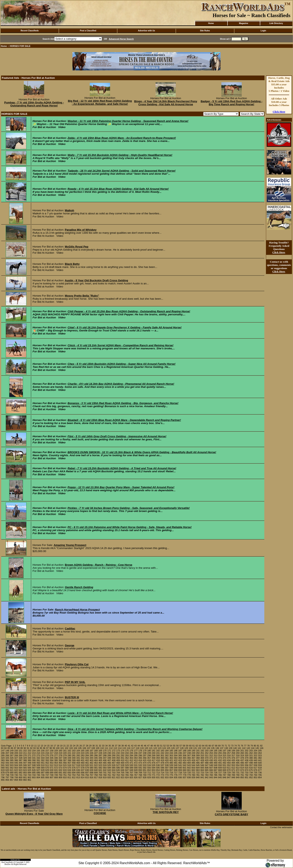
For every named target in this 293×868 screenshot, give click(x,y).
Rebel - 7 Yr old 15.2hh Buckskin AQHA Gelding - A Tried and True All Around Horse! (122, 468)
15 (48, 746)
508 (34, 765)
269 (21, 755)
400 (78, 760)
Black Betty (72, 264)
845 (220, 777)
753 (74, 775)
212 (30, 753)
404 (96, 760)
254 (216, 753)
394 (52, 760)
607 (211, 768)
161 (65, 751)
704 (118, 773)
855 (3, 780)
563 (16, 768)
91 (28, 748)
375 (229, 758)
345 (96, 758)
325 (7, 758)
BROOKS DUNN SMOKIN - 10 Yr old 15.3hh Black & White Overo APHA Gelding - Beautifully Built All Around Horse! (142, 452)
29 (90, 746)
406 (105, 760)
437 (242, 760)
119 (142, 748)
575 (69, 768)
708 (136, 773)
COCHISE (100, 813)
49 (155, 746)
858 (16, 780)
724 (207, 773)
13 (42, 746)
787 (224, 775)
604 (198, 768)
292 (122, 755)
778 (185, 775)
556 (247, 765)
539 (171, 765)
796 (3, 777)
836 (180, 777)
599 (176, 768)
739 (12, 775)
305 (180, 755)
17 (55, 746)
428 (202, 760)
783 (207, 775)
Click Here (279, 112)
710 (145, 773)
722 (198, 773)
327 (16, 758)
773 (162, 775)
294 (131, 755)
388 (25, 760)
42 (132, 746)
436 (238, 760)
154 (34, 751)
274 (43, 755)
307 (189, 755)
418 (158, 760)
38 (119, 746)
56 (177, 746)
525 (109, 765)
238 (145, 753)
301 (162, 755)
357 (149, 758)
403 (92, 760)
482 (180, 763)
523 (100, 765)
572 (56, 768)
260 (242, 753)
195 (216, 751)
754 (78, 775)
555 (242, 765)
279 (65, 755)
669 (224, 770)
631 (56, 770)
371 (211, 758)
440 (256, 760)
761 (109, 775)
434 (229, 760)
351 (122, 758)
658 (176, 770)
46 (145, 746)
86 (12, 748)
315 (224, 755)
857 (12, 780)
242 (162, 753)
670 (229, 770)
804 (38, 777)
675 (251, 770)
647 (127, 770)
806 (47, 777)
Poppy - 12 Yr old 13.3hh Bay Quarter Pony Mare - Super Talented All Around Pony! (121, 487)
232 (118, 753)
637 (83, 770)
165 (83, 751)
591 (140, 768)
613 (238, 768)
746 (43, 775)
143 (248, 748)
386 (16, 760)
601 (185, 768)
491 (220, 763)
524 (105, 765)
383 (3, 760)
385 (12, 760)
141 (239, 748)
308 (194, 755)
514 (60, 765)
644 (114, 770)
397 (65, 760)
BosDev (8, 864)
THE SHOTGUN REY (166, 812)
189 (189, 751)
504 (16, 765)
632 (60, 770)
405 (100, 760)
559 (260, 765)
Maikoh (70, 210)
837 (185, 777)
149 (12, 751)
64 (203, 746)
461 (87, 763)
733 (247, 773)
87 (15, 748)
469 (122, 763)
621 (12, 770)
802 (30, 777)
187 (180, 751)
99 (54, 748)
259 (238, 753)
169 (100, 751)
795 (260, 775)
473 (140, 763)
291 (118, 755)
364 (180, 758)
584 (109, 768)
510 (43, 765)
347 (105, 758)
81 (258, 746)
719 (185, 773)
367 (194, 758)
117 (133, 748)
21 (65, 746)
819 (105, 777)
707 (131, 773)
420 (167, 760)
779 (189, 775)
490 (216, 763)
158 (52, 751)
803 (34, 777)
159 (56, 751)
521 (92, 765)
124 (164, 748)
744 (34, 775)
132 (200, 748)
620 (7, 770)
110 (102, 748)
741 (21, 775)
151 (21, 751)
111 (106, 748)
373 (220, 758)
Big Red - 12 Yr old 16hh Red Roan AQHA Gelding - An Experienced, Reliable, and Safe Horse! (100, 102)
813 (78, 777)
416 (149, 760)
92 (31, 748)
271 (30, 755)
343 (87, 758)
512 (52, 765)
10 (32, 746)
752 (69, 775)
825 (131, 777)
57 (181, 746)
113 (115, 748)
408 (114, 760)
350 (118, 758)
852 (251, 777)
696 (83, 773)
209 (16, 753)
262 (251, 753)
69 (219, 746)
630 (52, 770)
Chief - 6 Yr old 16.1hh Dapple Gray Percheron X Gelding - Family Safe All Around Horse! (125, 327)
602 (189, 768)
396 (60, 760)
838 (189, 777)
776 (176, 775)
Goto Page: (7, 746)
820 (109, 777)
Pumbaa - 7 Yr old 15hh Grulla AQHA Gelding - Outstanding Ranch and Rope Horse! (34, 104)
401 (83, 760)
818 (100, 777)
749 (56, 775)
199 (233, 751)
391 (38, 760)
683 (25, 773)
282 (78, 755)
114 (120, 748)
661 (189, 770)
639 (92, 770)
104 (75, 748)
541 (180, 765)
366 (189, 758)
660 (185, 770)
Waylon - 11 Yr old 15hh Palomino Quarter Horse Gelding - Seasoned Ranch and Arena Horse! (128, 121)
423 (180, 760)
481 (176, 763)
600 (180, 768)
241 (158, 753)
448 (30, 763)
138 (226, 748)
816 (92, 777)
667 (216, 770)
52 (165, 746)
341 (78, 758)
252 (207, 753)
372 (216, 758)
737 (3, 775)
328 (21, 758)
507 (30, 765)
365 (185, 758)
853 (256, 777)
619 (3, 770)
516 (69, 765)
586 (118, 768)
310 (202, 755)
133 (204, 748)
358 (154, 758)
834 (171, 777)
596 (162, 768)
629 (47, 770)
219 (60, 753)
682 (21, 773)
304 (176, 755)
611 (229, 768)
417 (154, 760)
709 (140, 773)
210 (21, 753)
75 (239, 746)
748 (52, 775)
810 (65, 777)
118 (138, 748)
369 (202, 758)
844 (216, 777)
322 (256, 755)
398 (69, 760)
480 (171, 763)
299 (154, 755)
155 (38, 751)
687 (43, 773)
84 (5, 748)
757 (92, 775)
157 (47, 751)
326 (12, 758)
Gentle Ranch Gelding (79, 587)
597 (167, 768)
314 (220, 755)
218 (56, 753)
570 (47, 768)
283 (83, 755)
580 (92, 768)
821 (114, 777)
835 (176, 777)
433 (224, 760)
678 (3, 773)
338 (65, 758)
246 (180, 753)
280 (69, 755)
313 (216, 755)
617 (256, 768)
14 (45, 746)
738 (7, 775)
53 (168, 746)
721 (194, 773)
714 (162, 773)
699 (96, 773)
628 (43, 770)
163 (74, 751)
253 (211, 753)
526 (114, 765)
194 (211, 751)
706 (127, 773)
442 (3, 763)
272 (34, 755)
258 (233, 753)
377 (238, 758)
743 (30, 775)
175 (127, 751)
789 (233, 775)
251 (202, 753)
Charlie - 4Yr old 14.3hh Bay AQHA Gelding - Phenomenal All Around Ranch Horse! (121, 384)
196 (220, 751)
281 (74, 755)
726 (216, 773)
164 (78, 751)
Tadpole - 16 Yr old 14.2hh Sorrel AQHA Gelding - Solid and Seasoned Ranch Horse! (122, 171)
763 (118, 775)
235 (131, 753)
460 (83, 763)
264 (260, 753)
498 (251, 763)
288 (105, 755)
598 (171, 768)
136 (217, 748)
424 (185, 760)
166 (87, 751)
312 (211, 755)
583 (105, 768)
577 (78, 768)
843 (211, 777)
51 (161, 746)
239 (149, 753)
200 (238, 751)
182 (158, 751)
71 (226, 746)
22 (68, 746)
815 (87, 777)
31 (97, 746)
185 (171, 751)
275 (47, 755)
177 (136, 751)
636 (78, 770)
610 (224, 768)
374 (224, 758)
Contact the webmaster (281, 827)
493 (229, 763)
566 (30, 768)
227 (96, 753)
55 (174, 746)
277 (56, 755)
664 (202, 770)
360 (162, 758)
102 (67, 748)
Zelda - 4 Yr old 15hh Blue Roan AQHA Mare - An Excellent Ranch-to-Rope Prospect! (122, 138)
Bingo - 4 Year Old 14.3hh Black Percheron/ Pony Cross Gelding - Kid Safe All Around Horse (166, 103)
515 (65, 765)
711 (149, 773)
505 (21, 765)
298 (149, 755)
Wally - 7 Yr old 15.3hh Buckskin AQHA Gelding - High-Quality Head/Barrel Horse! (120, 155)
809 (60, 777)
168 (96, 751)
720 (189, 773)
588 (127, 768)
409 (118, 760)
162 (69, 751)
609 (220, 768)
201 (242, 751)
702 (109, 773)
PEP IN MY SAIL (75, 682)
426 (194, 760)
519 (83, 765)
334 (47, 758)
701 (105, 773)
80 (255, 746)
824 (127, 777)
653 (154, 770)
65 (207, 746)
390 (34, 760)
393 (47, 760)
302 (167, 755)
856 (7, 780)
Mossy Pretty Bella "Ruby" (82, 296)
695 (78, 773)
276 (52, 755)
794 (256, 775)
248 (189, 753)
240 (154, 753)
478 (162, 763)
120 (146, 748)
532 (140, 765)
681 (16, 773)
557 (251, 765)
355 (140, 758)
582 (100, 768)
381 (256, 758)
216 (47, 753)
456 (65, 763)
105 (80, 748)
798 (12, 777)
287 (100, 755)
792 (247, 775)
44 (139, 746)
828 (145, 777)
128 (182, 748)
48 (152, 746)
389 (30, 760)
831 (158, 777)
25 (77, 746)
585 (114, 768)
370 (207, 758)
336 (56, 758)
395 (56, 760)
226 (92, 753)
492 (224, 763)
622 (16, 770)
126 (173, 748)
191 (198, 751)
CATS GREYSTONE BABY (232, 814)
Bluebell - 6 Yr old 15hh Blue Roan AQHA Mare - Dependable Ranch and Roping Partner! (124, 420)
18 (58, 746)
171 (109, 751)
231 (114, 753)
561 (7, 768)
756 (87, 775)
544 (194, 765)
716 (171, 773)
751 (65, 775)
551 (224, 765)
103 (71, 748)
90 (25, 748)
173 (118, 751)
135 (213, 748)
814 (83, 777)
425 (189, 760)
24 (74, 746)
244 (171, 753)
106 (84, 748)
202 (247, 751)
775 (171, 775)
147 (3, 751)
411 (127, 760)
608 (216, 768)
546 (202, 765)
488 (207, 763)
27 (84, 746)
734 (251, 773)
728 (224, 773)
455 (60, 763)
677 (260, 770)
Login (263, 31)
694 (74, 773)
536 (158, 765)
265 (3, 755)
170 (105, 751)
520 (87, 765)
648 (131, 770)
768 (140, 775)
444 (12, 763)
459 (78, 763)
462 (92, 763)
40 (126, 746)
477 (158, 763)
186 (176, 751)
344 (92, 758)
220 (65, 753)
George (70, 645)
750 (60, 775)
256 (224, 753)
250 (198, 753)
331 (34, 758)
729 (229, 773)
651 (145, 770)
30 (94, 746)
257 (229, 753)
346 (100, 758)
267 (12, 755)
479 (167, 763)
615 (247, 768)
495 (238, 763)
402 (87, 760)
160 (60, 751)
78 (248, 746)
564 (21, 768)
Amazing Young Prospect (70, 545)
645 (118, 770)
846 (224, 777)
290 (114, 755)
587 (122, 768)
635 (74, 770)
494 (233, 763)
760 (105, 775)
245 (176, 753)
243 (167, 753)
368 (198, 758)
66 (210, 746)
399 (74, 760)
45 (142, 746)
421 (171, 760)
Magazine (243, 23)
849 (238, 777)
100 (58, 748)
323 (260, 755)
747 (47, 775)
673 (242, 770)
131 (195, 748)
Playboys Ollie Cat (77, 664)
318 (238, 755)
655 (162, 770)
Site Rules (205, 31)
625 (30, 770)
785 (216, 775)
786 (220, 775)
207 (7, 753)
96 (44, 748)
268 (16, 755)
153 (30, 751)
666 (211, 770)
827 (140, 777)
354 (136, 758)
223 (78, 753)
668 (220, 770)
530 (131, 765)
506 (25, 765)
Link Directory (276, 23)
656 (167, 770)
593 (149, 768)
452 (47, 763)
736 (260, 773)
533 (145, 765)
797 (7, 777)
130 (191, 748)
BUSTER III (72, 697)
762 (114, 775)
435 (233, 760)
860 (25, 780)
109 (98, 748)
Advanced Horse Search (121, 39)
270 (25, 755)
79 (252, 746)
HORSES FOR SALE (20, 46)
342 (83, 758)
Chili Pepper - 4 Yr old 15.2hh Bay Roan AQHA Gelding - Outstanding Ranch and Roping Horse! (129, 311)
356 (145, 758)
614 (242, 768)
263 (256, 753)
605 (202, 768)
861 (30, 780)
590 (136, 768)
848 (233, 777)
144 (253, 748)
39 (122, 746)
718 (180, 773)
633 (65, 770)
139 (231, 748)
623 (21, 770)
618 (260, 768)
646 (122, 770)
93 (35, 748)
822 (118, 777)
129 (186, 748)
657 (171, 770)
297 (145, 755)
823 (122, 777)
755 (83, 775)
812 (74, 777)
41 (129, 746)
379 (247, 758)
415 (145, 760)
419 (162, 760)
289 (109, 755)
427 (198, 760)
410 (122, 760)
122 (155, 748)
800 (21, 777)
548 (211, 765)
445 (16, 763)
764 (122, 775)
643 (109, 770)
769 (145, 775)
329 (25, 758)
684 (30, 773)
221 (69, 753)
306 (185, 755)
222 (74, 753)
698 (92, 773)
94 (38, 748)
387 (21, 760)
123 (160, 748)
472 (136, 763)
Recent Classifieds (30, 31)
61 (194, 746)
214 (38, 753)
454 (56, 763)
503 (12, 765)
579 (87, 768)
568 (38, 768)
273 (38, 755)
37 (116, 746)
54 (171, 746)
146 (262, 748)
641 (100, 770)
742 (25, 775)
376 (233, 758)
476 (154, 763)
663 (198, 770)
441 (260, 760)
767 (136, 775)
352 (127, 758)
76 (242, 746)
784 (211, 775)
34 (106, 746)
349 (114, 758)
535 (154, 765)
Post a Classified (88, 31)
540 (176, 765)
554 (238, 765)
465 (105, 763)
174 (122, 751)
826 (136, 777)
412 (131, 760)
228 (100, 753)
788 (229, 775)
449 (34, 763)
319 (242, 755)
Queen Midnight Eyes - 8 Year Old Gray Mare (34, 814)
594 (154, 768)
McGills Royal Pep (77, 247)
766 (131, 775)
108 (93, 748)
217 (52, 753)
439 (251, 760)
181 (154, 751)
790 (238, 775)
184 (167, 751)
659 (180, 770)
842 (207, 777)
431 (216, 760)
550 (220, 765)
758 (96, 775)
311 (207, 755)
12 (39, 746)
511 (47, 765)
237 (140, 753)
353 (131, 758)
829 (149, 777)
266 (7, 755)
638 (87, 770)
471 (131, 763)
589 (131, 768)
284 (87, 755)
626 (34, 770)
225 (87, 753)
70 (223, 746)
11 (35, 746)
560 (3, 768)
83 (2, 748)
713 (158, 773)
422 (176, 760)
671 (233, 770)
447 (25, 763)
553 (233, 765)
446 (21, 763)
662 (194, 770)
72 (229, 746)
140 (235, 748)
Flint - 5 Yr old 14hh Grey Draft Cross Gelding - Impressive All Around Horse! (117, 436)
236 (136, 753)
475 (149, 763)
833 (167, 777)
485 (194, 763)
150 (16, 751)
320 (247, 755)
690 (56, 773)
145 (257, 748)
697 (87, 773)
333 (43, 758)
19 (61, 746)
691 (60, 773)
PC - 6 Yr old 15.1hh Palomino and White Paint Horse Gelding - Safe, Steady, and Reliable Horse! (130, 527)
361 (167, 758)
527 (118, 765)
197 (224, 751)
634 (69, 770)
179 (145, 751)
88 (18, 748)
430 (211, 760)
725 (211, 773)
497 (247, 763)
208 (12, 753)
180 (149, 751)
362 (171, 758)
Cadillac (70, 629)
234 (127, 753)
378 (242, 758)
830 (154, 777)
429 (207, 760)
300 (158, 755)
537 (162, 765)
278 (60, 755)
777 (180, 775)
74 (236, 746)
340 (74, 758)
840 (198, 777)
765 (127, 775)
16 (52, 746)
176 (131, 751)
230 (109, 753)
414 (140, 760)
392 (43, 760)
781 (198, 775)
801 (25, 777)
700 (100, 773)
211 (25, 753)
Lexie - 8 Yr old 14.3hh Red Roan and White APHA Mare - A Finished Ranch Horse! (120, 713)
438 (247, 760)
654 (158, 770)
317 (233, 755)
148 (7, 751)
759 (100, 775)
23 (71, 746)
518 (78, 765)
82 (261, 746)
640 (96, 770)
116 (129, 748)
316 (229, 755)
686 (38, 773)
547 (207, 765)
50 (158, 746)
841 (202, 777)
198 (229, 751)
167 (92, 751)
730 (233, 773)
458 (74, 763)
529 (127, 765)
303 (171, 755)
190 (194, 751)
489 (211, 763)
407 (109, 760)
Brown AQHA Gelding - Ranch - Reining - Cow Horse (99, 565)
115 (124, 748)
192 (202, 751)
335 (52, 758)
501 (3, 765)
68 (216, 746)
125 (168, 748)
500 (260, 763)
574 (65, 768)
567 (34, 768)
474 (145, 763)
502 (7, 765)
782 (202, 775)
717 (176, 773)
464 (100, 763)
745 (38, 775)
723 (202, 773)
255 (220, 753)
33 (103, 746)
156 (43, 751)
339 (69, 758)
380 (251, 758)
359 (158, 758)
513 (56, 765)
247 (185, 753)
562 (12, 768)
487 (202, 763)
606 (207, 768)
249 (194, 753)
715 (167, 773)
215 (43, 753)
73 (232, 746)
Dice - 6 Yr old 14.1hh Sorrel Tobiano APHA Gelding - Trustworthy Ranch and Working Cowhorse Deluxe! (135, 729)
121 (151, 748)
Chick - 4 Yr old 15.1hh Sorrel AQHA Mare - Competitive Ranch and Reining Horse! (120, 345)
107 (89, 748)
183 (162, 751)
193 (207, 751)
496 (242, 763)
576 (74, 768)
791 (242, 775)
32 (100, 746)
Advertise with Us (146, 31)
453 (52, 763)
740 (16, 775)
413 (136, 760)
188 (185, 751)
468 (118, 763)
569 (43, 768)
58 (184, 746)
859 (21, 780)
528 (122, 765)
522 (96, 765)
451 (43, 763)
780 (194, 775)
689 (52, 773)
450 (38, 763)
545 (198, 765)
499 (256, 763)
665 (207, 770)
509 (38, 765)
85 (9, 748)
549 (216, 765)
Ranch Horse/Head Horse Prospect (77, 610)
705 (122, 773)
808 (56, 777)
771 (154, 775)
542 (185, 765)
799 (16, 777)
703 (114, 773)
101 (62, 748)
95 (41, 748)
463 (96, 763)
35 (110, 746)
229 (105, 753)
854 (260, 777)
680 (12, 773)
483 (185, 763)
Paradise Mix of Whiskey (81, 230)
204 (256, 751)
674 (247, 770)
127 (177, 748)
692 (65, 773)
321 (251, 755)
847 (229, 777)
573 (60, 768)
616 (251, 768)
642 (105, 770)
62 (197, 746)
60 (190, 746)
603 (194, 768)
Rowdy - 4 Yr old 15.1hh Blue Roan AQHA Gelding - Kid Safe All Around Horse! (118, 189)
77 (245, 746)
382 (260, 758)
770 (149, 775)
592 (145, 768)
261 (247, 753)
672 (238, 770)
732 (242, 773)
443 (7, 763)
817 (96, 777)
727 (220, 773)
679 (7, 773)
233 (122, 753)
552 (229, 765)
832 (162, 777)
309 (198, 755)
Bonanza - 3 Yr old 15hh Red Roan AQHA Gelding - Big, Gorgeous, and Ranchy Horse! (123, 403)
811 (69, 777)
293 (127, 755)
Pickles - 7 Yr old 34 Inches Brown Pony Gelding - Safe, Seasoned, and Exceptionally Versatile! (129, 508)
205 (260, 751)
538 (167, 765)
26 (81, 746)
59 (187, 746)
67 (213, 746)
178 (140, 751)
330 (30, 758)
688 (47, 773)
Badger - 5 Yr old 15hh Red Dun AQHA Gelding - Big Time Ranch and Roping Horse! (231, 103)
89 (22, 748)
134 (208, 748)
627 (38, 770)
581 (96, 768)
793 (251, 775)
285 (92, 755)
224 (83, 753)
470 (127, 763)
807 (52, 777)
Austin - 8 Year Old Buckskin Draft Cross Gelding (97, 280)
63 (200, 746)
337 (60, 758)
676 (256, 770)
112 (111, 748)
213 (34, 753)
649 (136, 770)
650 (140, 770)
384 (7, 760)
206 (3, 753)
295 (136, 755)
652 (149, 770)
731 (238, 773)
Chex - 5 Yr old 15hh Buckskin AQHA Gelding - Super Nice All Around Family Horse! (121, 364)
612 (233, 768)
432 (220, 760)
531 (136, 765)
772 (158, 775)
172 (114, 751)
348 (109, 758)
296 (140, 755)
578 (83, 768)
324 (3, 758)
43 (136, 746)
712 (154, 773)
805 (43, 777)
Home (211, 23)
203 (251, 751)
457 (69, 763)
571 (52, 768)
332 (38, 758)
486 (198, 763)
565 (25, 768)
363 (176, 758)
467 (114, 763)
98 (51, 748)
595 (158, 768)
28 (87, 746)
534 (149, 765)
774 (167, 775)
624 (25, 770)
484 (189, 763)
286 (96, 755)
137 (222, 748)
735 (256, 773)
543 (189, 765)
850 (242, 777)
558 (256, 765)
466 (109, 763)
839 (194, 777)
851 (247, 777)
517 (74, 765)
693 (69, 773)
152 (25, 751)
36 (113, 746)
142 (244, 748)
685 (34, 773)
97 (47, 748)
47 (148, 746)
